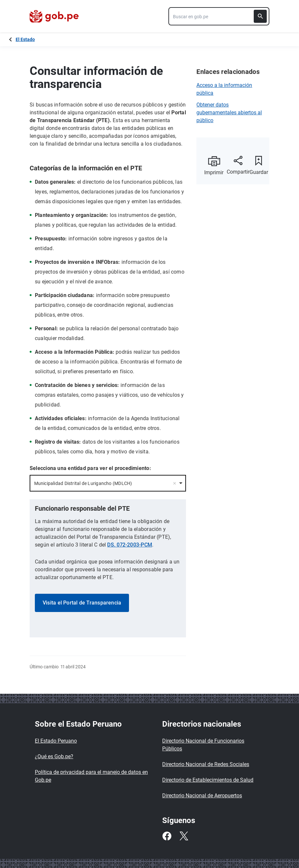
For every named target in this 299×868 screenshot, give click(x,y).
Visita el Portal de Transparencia (82, 603)
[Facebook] (167, 836)
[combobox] (219, 16)
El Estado (25, 39)
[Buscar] (260, 16)
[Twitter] (184, 836)
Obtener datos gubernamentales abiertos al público (229, 113)
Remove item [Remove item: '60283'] (175, 483)
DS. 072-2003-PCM (130, 545)
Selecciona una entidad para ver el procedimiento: (90, 468)
